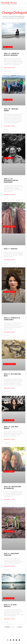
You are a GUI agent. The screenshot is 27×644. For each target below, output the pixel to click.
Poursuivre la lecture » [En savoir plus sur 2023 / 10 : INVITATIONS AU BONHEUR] (10, 499)
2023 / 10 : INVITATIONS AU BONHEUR (12, 488)
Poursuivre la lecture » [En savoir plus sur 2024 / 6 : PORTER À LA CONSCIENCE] (10, 332)
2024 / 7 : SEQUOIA (11, 249)
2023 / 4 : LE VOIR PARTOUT (10, 606)
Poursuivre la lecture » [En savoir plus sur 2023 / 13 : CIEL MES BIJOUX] (10, 439)
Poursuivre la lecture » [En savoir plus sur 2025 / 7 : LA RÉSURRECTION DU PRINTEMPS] (10, 195)
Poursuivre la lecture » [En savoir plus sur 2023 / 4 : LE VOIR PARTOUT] (10, 619)
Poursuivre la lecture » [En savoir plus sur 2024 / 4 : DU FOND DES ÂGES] (10, 388)
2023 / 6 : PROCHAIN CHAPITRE (11, 554)
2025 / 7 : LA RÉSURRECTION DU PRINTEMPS (11, 180)
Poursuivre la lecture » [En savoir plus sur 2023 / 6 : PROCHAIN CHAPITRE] (10, 566)
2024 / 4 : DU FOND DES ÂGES (12, 375)
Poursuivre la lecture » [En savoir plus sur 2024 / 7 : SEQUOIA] (10, 260)
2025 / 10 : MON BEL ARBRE (11, 110)
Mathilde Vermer (9, 3)
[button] (25, 3)
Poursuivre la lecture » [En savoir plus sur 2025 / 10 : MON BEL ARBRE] (10, 126)
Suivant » (21, 627)
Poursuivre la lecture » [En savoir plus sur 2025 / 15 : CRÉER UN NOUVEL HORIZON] (10, 68)
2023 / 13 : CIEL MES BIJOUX (11, 428)
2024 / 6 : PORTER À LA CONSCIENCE (12, 319)
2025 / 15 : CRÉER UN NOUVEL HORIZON (11, 54)
